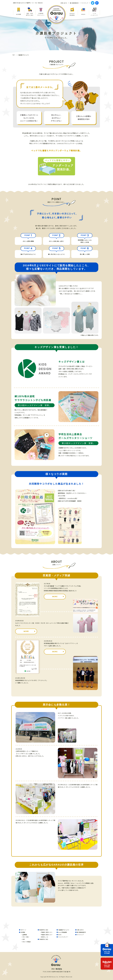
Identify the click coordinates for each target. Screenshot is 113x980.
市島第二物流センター (47, 935)
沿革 (24, 939)
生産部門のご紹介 (44, 939)
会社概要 (23, 932)
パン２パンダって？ (63, 937)
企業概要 (25, 935)
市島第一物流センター (47, 932)
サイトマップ (80, 935)
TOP (14, 55)
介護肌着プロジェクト (64, 930)
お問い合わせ (80, 930)
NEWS (60, 935)
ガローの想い (26, 937)
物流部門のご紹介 (44, 930)
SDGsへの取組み (27, 942)
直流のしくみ (45, 937)
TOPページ (23, 930)
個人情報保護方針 (81, 932)
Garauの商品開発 (62, 932)
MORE (55, 597)
